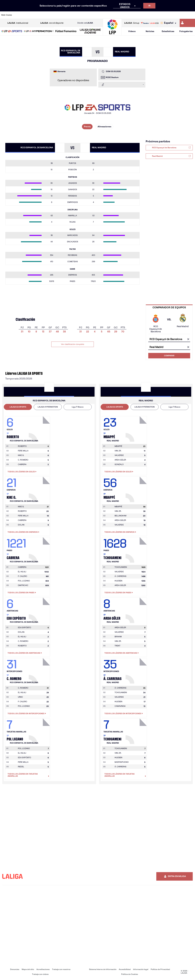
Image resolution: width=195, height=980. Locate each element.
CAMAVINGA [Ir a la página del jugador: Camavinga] (120, 706)
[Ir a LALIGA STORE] (150, 23)
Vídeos (132, 31)
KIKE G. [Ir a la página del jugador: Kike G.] (21, 455)
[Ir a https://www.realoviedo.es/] (155, 15)
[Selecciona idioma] (169, 23)
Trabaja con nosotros (61, 969)
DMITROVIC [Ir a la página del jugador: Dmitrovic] (23, 585)
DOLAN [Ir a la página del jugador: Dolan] (21, 525)
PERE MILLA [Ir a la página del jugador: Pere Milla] (23, 451)
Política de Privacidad (160, 969)
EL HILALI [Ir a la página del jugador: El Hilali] (22, 572)
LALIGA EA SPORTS (18, 407)
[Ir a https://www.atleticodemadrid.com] (28, 15)
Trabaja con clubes (40, 974)
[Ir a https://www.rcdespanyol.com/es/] (119, 15)
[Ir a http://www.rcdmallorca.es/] (128, 15)
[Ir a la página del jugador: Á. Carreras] (137, 670)
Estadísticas (168, 31)
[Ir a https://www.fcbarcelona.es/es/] (64, 15)
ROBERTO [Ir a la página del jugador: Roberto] (22, 511)
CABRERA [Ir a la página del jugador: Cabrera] (22, 464)
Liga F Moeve (78, 407)
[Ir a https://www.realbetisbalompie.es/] (137, 15)
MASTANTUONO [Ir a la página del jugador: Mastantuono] (122, 762)
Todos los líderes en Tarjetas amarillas (28, 775)
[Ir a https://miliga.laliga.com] (187, 23)
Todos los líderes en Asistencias (25, 653)
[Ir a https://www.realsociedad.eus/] (164, 15)
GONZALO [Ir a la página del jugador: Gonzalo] (119, 464)
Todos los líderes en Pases (22, 593)
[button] (12, 31)
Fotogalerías (186, 31)
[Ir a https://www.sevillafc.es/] (173, 15)
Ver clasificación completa (73, 344)
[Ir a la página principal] (112, 34)
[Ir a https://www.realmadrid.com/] (146, 15)
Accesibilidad (125, 969)
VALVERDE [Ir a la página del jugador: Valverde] (119, 455)
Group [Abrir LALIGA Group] (132, 23)
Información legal (141, 969)
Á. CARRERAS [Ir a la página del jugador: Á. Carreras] (120, 576)
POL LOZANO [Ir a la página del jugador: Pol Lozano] (24, 581)
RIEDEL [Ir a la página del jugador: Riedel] (21, 767)
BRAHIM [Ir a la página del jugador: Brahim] (118, 637)
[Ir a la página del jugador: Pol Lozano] (40, 730)
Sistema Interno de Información (103, 969)
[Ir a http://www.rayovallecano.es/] (100, 15)
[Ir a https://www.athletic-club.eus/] (19, 15)
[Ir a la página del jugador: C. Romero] (40, 670)
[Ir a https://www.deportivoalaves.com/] (46, 15)
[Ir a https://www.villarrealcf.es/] (192, 15)
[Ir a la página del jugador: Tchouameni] (137, 549)
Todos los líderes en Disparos (23, 532)
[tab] (18, 407)
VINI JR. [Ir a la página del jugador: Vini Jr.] (118, 451)
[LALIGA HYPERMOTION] (39, 31)
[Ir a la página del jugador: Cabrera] (40, 549)
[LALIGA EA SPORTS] (12, 31)
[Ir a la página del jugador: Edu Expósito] (40, 609)
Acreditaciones (43, 969)
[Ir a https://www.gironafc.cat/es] (82, 15)
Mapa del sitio (28, 969)
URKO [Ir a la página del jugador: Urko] (20, 697)
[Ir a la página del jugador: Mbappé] (137, 428)
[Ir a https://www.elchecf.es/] (55, 15)
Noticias (150, 31)
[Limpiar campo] (188, 339)
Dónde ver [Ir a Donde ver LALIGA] (85, 23)
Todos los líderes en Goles (22, 472)
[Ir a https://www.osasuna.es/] (37, 15)
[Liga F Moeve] (66, 31)
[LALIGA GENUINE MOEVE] (90, 31)
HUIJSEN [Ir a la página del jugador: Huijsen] (118, 581)
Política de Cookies (130, 974)
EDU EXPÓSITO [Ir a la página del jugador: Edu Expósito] (25, 757)
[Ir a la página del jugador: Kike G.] (40, 489)
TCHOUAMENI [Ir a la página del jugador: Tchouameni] (121, 692)
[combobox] (169, 339)
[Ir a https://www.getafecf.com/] (73, 15)
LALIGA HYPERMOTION (48, 407)
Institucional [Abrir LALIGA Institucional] (18, 23)
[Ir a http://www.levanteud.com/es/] (91, 15)
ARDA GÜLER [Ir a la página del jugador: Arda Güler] (120, 460)
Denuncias (15, 969)
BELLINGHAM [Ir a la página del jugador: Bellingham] (120, 516)
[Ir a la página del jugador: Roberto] (40, 428)
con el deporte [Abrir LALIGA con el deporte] (52, 23)
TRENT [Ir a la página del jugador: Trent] (117, 646)
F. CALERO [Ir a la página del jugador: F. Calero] (23, 576)
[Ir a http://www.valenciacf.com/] (182, 15)
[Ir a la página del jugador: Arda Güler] (137, 609)
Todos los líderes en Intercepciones (27, 714)
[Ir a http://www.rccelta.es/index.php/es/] (110, 15)
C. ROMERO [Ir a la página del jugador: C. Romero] (23, 460)
